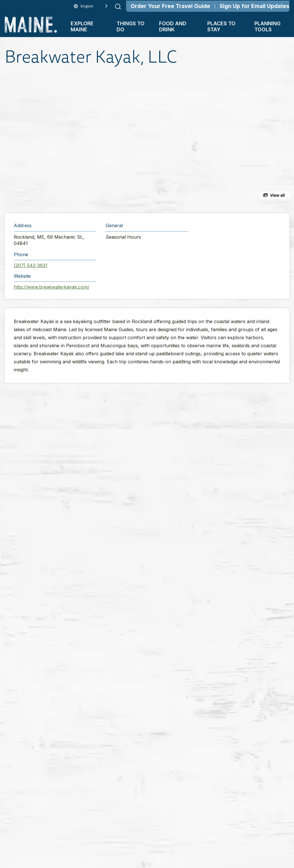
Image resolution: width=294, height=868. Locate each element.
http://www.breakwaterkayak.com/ (52, 287)
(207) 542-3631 (31, 265)
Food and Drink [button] (173, 26)
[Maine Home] (31, 25)
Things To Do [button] (130, 26)
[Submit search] (118, 7)
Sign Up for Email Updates (255, 6)
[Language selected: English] (91, 6)
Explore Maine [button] (82, 26)
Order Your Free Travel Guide (170, 6)
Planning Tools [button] (267, 26)
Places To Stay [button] (221, 26)
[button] (97, 140)
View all (277, 195)
